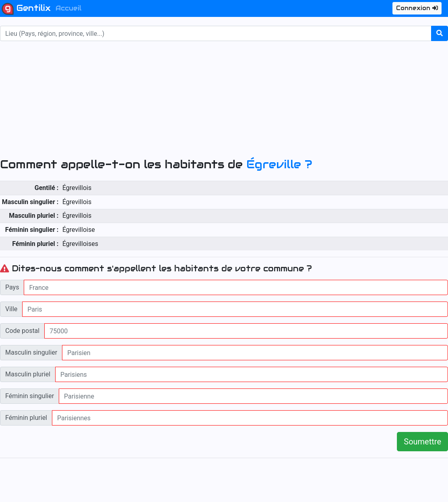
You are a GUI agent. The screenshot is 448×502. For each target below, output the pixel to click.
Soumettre (422, 442)
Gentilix (26, 9)
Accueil (69, 8)
